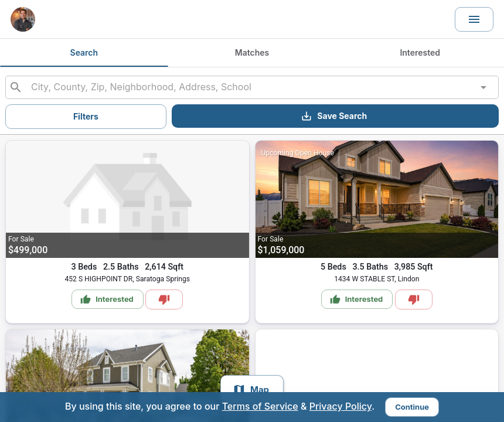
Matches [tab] (252, 53)
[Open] (483, 87)
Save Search (334, 116)
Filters (86, 116)
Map (251, 390)
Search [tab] (84, 53)
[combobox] (252, 87)
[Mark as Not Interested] (164, 300)
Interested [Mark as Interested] (107, 300)
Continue (412, 407)
